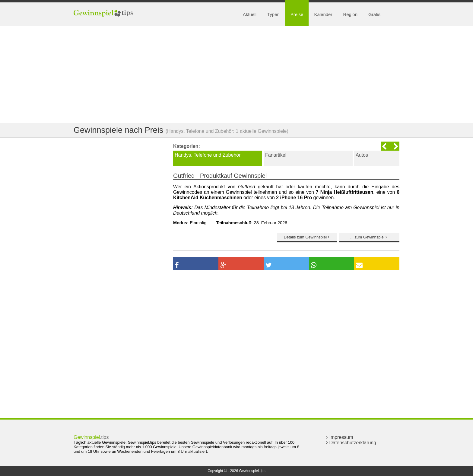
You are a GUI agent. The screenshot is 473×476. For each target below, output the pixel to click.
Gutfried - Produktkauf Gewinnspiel (220, 176)
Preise (297, 14)
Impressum (340, 437)
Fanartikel (276, 155)
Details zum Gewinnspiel (307, 237)
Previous (385, 146)
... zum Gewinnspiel (369, 237)
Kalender (323, 14)
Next (395, 146)
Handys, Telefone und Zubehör (208, 155)
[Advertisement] (237, 75)
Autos (362, 155)
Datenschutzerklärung (351, 443)
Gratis (374, 14)
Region (350, 14)
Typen (273, 14)
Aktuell (250, 14)
